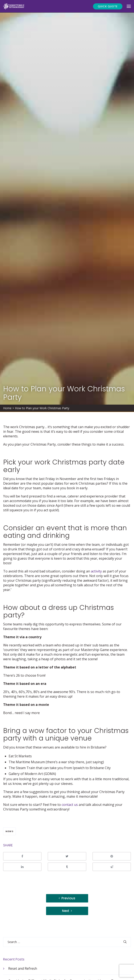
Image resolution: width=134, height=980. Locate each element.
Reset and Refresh (23, 968)
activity (96, 571)
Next (66, 911)
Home (7, 408)
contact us (70, 805)
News (9, 831)
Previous (68, 898)
